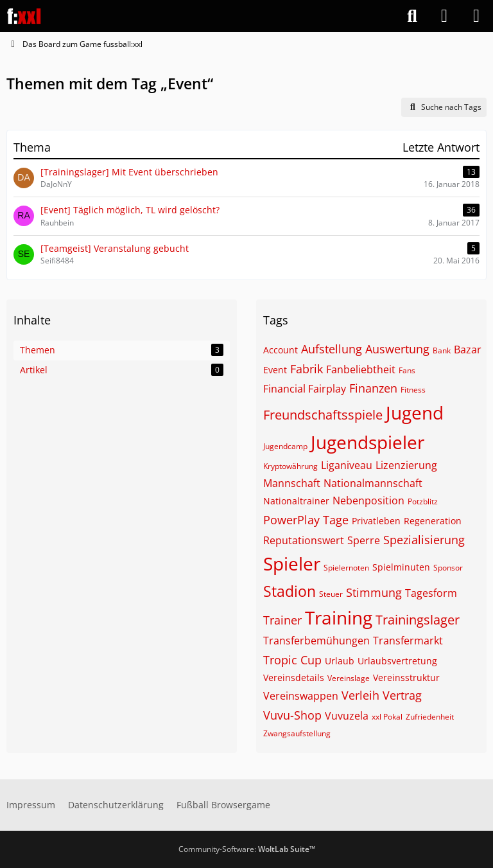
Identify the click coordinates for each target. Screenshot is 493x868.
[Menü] (476, 16)
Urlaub (340, 661)
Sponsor (448, 568)
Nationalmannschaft (373, 483)
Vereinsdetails (294, 678)
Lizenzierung (406, 465)
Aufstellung (332, 349)
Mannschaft (292, 483)
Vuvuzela (347, 716)
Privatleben (376, 521)
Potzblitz (423, 501)
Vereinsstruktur (406, 678)
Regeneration (433, 521)
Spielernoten (346, 568)
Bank (442, 350)
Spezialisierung (424, 540)
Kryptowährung (290, 466)
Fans (407, 370)
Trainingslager (418, 620)
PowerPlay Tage (306, 520)
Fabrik (307, 369)
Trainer (282, 620)
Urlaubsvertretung (397, 661)
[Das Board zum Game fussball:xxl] (24, 16)
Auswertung (397, 349)
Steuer (331, 594)
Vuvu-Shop (292, 715)
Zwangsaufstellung (297, 733)
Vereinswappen (301, 696)
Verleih (360, 695)
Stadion (290, 591)
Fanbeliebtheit (361, 369)
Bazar (468, 350)
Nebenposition (368, 500)
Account (281, 350)
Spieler (292, 563)
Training (339, 617)
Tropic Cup (292, 660)
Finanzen (373, 388)
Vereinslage (349, 678)
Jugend (415, 412)
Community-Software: (247, 849)
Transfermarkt (408, 641)
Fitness (413, 390)
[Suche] (412, 16)
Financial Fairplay (305, 389)
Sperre (364, 540)
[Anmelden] (444, 16)
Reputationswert (304, 540)
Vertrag (402, 695)
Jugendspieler (368, 442)
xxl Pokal (387, 717)
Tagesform (431, 593)
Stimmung (374, 592)
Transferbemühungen (316, 641)
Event (275, 370)
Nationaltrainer (296, 501)
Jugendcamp (285, 446)
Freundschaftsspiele (323, 415)
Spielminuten (401, 567)
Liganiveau (347, 465)
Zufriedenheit (430, 717)
